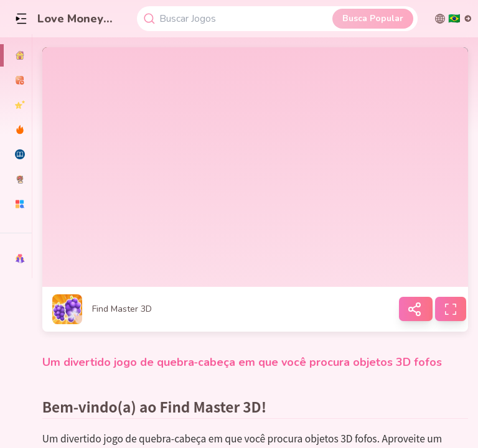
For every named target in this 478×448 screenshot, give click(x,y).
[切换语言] (453, 19)
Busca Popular (373, 18)
